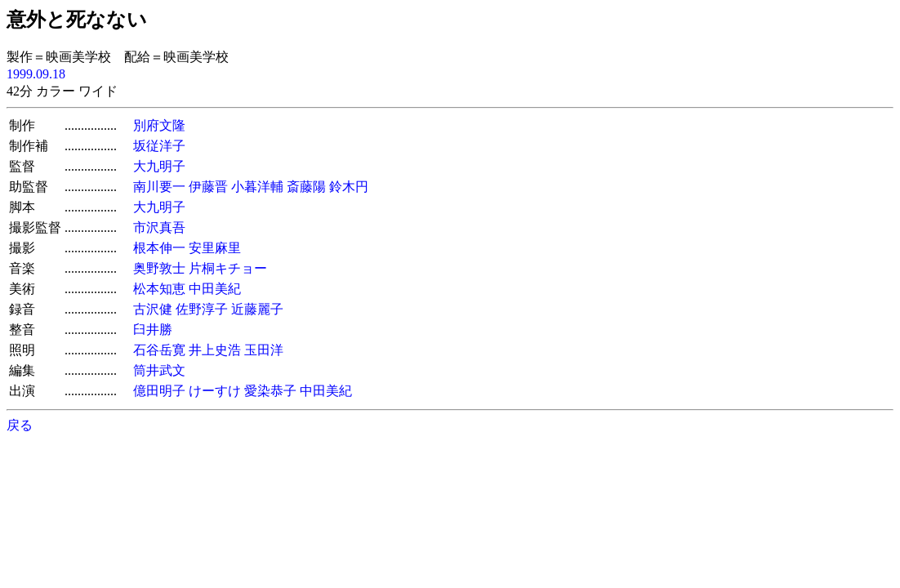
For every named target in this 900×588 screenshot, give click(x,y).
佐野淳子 (202, 309)
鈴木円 (349, 187)
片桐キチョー (228, 268)
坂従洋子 (159, 146)
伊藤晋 (208, 187)
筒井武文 (159, 370)
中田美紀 (215, 289)
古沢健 (153, 309)
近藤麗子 (257, 309)
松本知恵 (159, 289)
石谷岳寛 (159, 350)
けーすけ (215, 391)
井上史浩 (215, 350)
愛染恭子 (270, 391)
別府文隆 (159, 125)
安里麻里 (215, 248)
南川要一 (159, 187)
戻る (20, 425)
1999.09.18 (36, 74)
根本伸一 (159, 248)
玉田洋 (264, 350)
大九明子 (159, 166)
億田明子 (159, 391)
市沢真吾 (159, 227)
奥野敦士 (159, 268)
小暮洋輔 (257, 187)
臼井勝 (153, 330)
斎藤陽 (306, 187)
